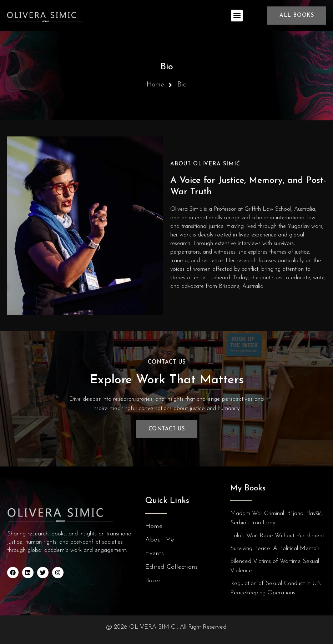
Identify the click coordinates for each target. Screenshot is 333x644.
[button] (237, 16)
